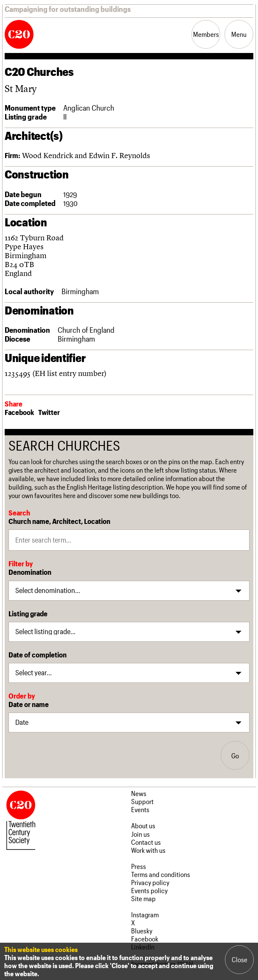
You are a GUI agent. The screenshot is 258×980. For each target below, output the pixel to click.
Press (139, 866)
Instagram (145, 915)
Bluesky (142, 931)
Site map (143, 898)
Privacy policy (150, 882)
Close (240, 959)
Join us (140, 834)
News (139, 793)
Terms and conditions (161, 874)
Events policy (149, 890)
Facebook (19, 412)
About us (143, 825)
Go (235, 756)
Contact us (146, 842)
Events (140, 809)
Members (206, 34)
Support (142, 801)
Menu (239, 34)
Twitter (49, 412)
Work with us (148, 850)
